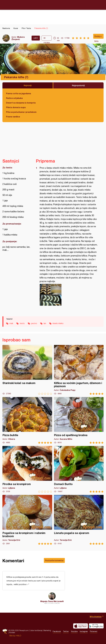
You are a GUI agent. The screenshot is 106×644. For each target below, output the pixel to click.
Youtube (74, 632)
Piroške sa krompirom (27, 469)
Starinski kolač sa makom (27, 370)
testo (22, 323)
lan (45, 323)
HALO (19, 636)
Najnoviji (28, 85)
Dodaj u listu (98, 37)
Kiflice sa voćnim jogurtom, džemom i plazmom (79, 370)
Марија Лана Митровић (52, 601)
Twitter (66, 632)
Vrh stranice (96, 616)
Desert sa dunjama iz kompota (21, 103)
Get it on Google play (96, 626)
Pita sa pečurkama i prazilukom (21, 112)
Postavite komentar (54, 560)
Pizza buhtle (27, 420)
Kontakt (12, 633)
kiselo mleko (58, 323)
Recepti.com (53, 5)
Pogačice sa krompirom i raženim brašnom (27, 520)
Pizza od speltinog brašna (79, 420)
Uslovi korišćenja (36, 631)
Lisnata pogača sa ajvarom (79, 520)
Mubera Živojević (18, 38)
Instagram (84, 632)
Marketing (47, 631)
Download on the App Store (81, 626)
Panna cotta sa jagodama (19, 93)
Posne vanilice (13, 117)
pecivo (34, 323)
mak (11, 323)
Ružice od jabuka (14, 98)
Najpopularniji (78, 85)
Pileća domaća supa (16, 107)
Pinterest (94, 632)
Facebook (57, 632)
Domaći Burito (79, 469)
